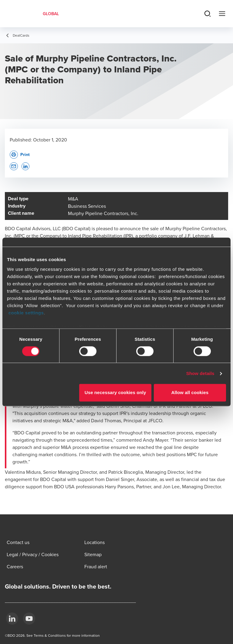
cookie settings (26, 313)
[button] (14, 166)
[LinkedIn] (12, 619)
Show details (200, 373)
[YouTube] (29, 619)
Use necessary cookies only (115, 393)
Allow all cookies (190, 393)
